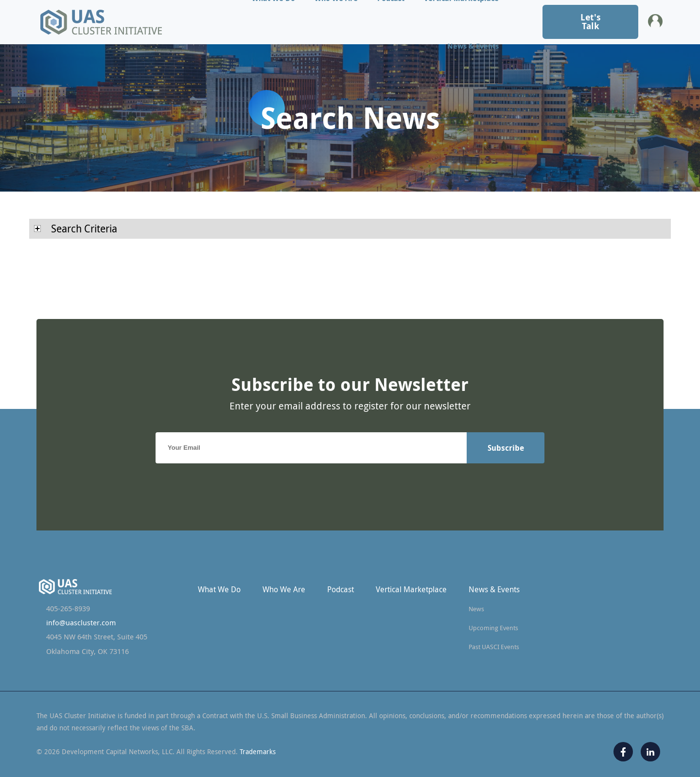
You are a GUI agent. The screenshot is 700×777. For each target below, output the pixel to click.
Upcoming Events (493, 628)
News (476, 609)
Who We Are (284, 589)
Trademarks (258, 751)
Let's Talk (591, 22)
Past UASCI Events (494, 647)
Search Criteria (76, 229)
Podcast (341, 589)
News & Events (473, 46)
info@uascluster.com (81, 623)
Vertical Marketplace (411, 589)
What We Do (219, 589)
